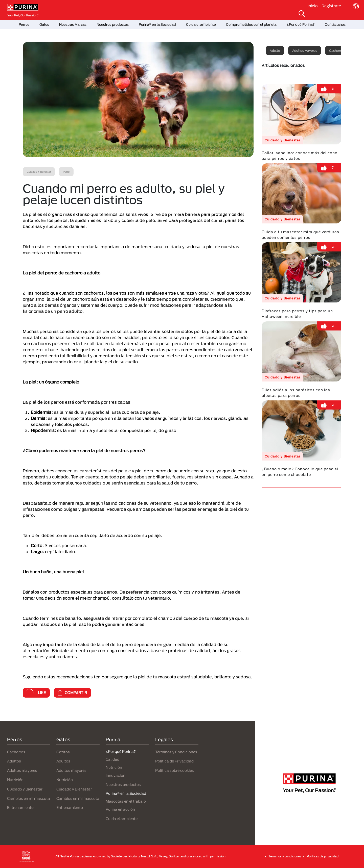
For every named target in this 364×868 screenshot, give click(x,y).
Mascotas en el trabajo (126, 801)
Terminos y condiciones (285, 856)
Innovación (116, 775)
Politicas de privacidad (323, 856)
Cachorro (336, 50)
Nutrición (15, 780)
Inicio (313, 6)
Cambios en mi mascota (29, 798)
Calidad (112, 759)
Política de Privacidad (174, 761)
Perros (24, 24)
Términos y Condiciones (176, 752)
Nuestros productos (113, 24)
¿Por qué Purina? (301, 24)
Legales (164, 739)
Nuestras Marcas (73, 24)
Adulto (275, 50)
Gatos (44, 24)
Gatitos (63, 752)
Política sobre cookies (175, 770)
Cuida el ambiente (201, 24)
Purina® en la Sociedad (157, 24)
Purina (113, 739)
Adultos (14, 761)
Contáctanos (335, 24)
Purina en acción (120, 809)
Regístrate (331, 6)
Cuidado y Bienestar (25, 789)
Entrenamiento (20, 808)
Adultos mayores (305, 50)
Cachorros (16, 752)
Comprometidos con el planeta (251, 24)
